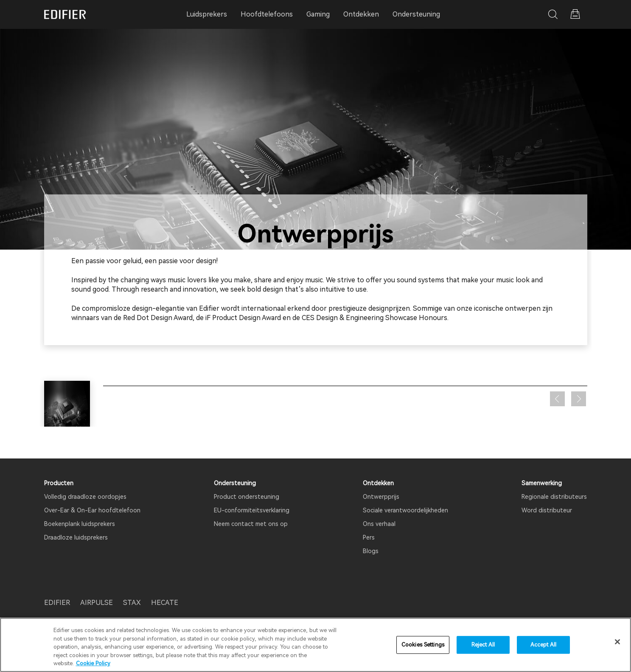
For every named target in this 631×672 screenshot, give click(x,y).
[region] (315, 645)
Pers (369, 537)
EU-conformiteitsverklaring (252, 510)
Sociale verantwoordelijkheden (405, 510)
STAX (132, 603)
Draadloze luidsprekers (76, 537)
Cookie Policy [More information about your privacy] (93, 663)
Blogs (371, 551)
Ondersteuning (416, 14)
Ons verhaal (379, 524)
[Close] (617, 642)
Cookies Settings (423, 645)
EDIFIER (57, 603)
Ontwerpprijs (381, 497)
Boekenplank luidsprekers (80, 524)
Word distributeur (547, 510)
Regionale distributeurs (554, 497)
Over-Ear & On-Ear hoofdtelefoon (92, 510)
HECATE (165, 603)
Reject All (483, 645)
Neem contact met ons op (251, 524)
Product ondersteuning (247, 497)
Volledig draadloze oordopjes (85, 497)
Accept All (543, 645)
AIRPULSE (97, 603)
